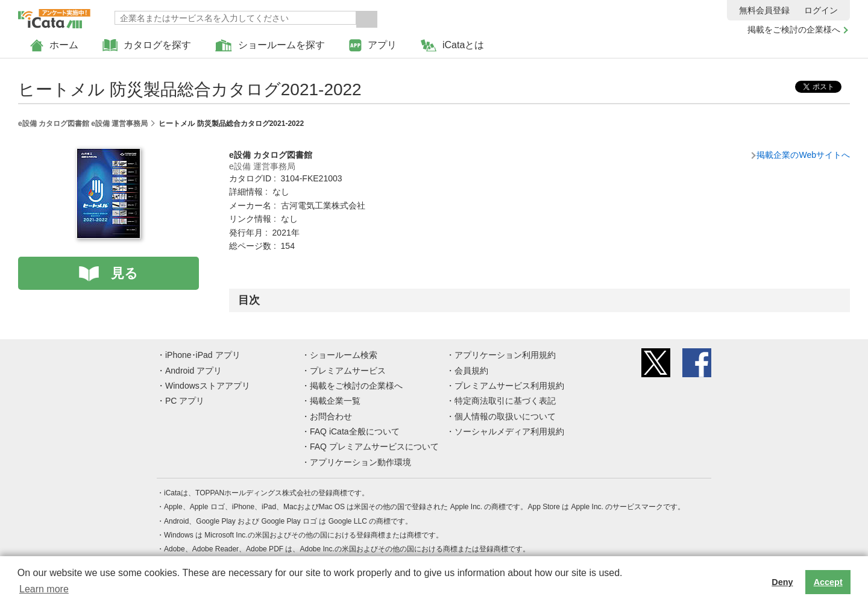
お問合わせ (331, 416)
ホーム (54, 45)
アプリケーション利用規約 (505, 355)
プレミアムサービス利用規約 (509, 386)
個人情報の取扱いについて (505, 416)
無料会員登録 (764, 10)
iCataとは (452, 45)
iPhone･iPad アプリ (203, 355)
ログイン (821, 10)
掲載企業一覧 (335, 401)
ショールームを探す (270, 45)
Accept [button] (828, 582)
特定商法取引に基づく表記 (505, 401)
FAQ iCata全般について (355, 431)
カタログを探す (147, 45)
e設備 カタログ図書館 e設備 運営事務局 (83, 124)
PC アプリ (185, 401)
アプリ (373, 45)
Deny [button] (782, 582)
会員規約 (471, 371)
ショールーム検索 (344, 355)
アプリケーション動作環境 (360, 462)
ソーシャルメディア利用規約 (509, 431)
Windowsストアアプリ (208, 386)
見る (124, 273)
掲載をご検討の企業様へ (794, 30)
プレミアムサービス (348, 371)
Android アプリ (193, 371)
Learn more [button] (44, 589)
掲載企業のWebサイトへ (803, 155)
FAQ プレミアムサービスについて (374, 447)
